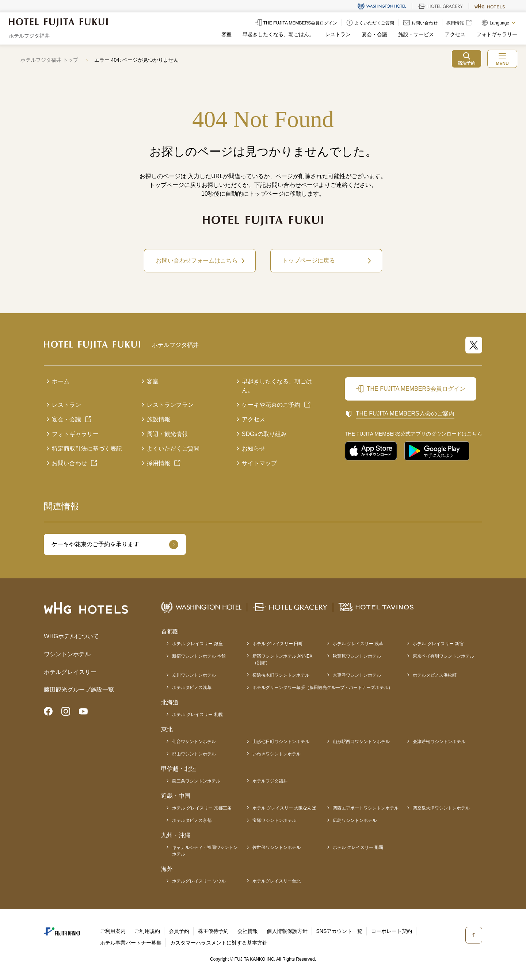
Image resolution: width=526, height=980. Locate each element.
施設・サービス (416, 34)
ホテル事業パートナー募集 (131, 943)
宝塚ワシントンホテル (274, 820)
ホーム (61, 381)
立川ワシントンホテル (194, 675)
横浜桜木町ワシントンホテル (281, 675)
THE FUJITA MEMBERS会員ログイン (416, 389)
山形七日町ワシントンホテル (281, 742)
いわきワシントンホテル (277, 754)
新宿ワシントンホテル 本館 (199, 656)
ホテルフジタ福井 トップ (49, 60)
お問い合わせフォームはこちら (197, 261)
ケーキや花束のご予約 (271, 405)
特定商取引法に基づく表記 (87, 449)
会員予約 (179, 931)
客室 (226, 34)
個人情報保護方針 (287, 931)
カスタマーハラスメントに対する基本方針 (219, 943)
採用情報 (159, 463)
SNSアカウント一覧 (340, 931)
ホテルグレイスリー (70, 672)
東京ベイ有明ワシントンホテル (443, 656)
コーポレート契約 (392, 931)
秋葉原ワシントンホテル (357, 656)
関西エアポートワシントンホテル (366, 808)
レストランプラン (170, 405)
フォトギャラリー (497, 34)
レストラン (338, 34)
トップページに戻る (309, 261)
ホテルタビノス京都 (192, 820)
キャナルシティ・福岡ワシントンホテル (205, 851)
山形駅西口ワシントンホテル (361, 742)
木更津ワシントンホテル (357, 675)
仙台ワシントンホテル (194, 742)
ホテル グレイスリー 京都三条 (202, 808)
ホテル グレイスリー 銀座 (197, 644)
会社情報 (248, 931)
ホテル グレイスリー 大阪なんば (284, 808)
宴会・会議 (374, 34)
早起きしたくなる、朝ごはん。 (278, 34)
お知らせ (254, 449)
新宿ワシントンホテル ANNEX (283, 660)
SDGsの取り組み (264, 434)
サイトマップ (259, 463)
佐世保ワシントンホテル (277, 847)
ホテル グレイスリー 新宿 (438, 644)
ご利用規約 (147, 931)
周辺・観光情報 (167, 434)
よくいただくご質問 (173, 449)
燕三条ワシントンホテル (196, 781)
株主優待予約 (213, 931)
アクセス (455, 34)
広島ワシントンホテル (355, 820)
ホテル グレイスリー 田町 (278, 644)
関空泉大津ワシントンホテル (441, 808)
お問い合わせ (69, 463)
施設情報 (159, 419)
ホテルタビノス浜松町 (435, 675)
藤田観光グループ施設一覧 (79, 690)
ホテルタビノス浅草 (192, 688)
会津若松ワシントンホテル (439, 742)
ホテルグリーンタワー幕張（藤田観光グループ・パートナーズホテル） (323, 688)
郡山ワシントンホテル (194, 754)
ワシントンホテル (67, 654)
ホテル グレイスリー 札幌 (197, 715)
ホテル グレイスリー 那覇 (358, 847)
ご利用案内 (113, 931)
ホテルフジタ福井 (270, 781)
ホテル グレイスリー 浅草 (358, 644)
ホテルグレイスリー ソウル (199, 881)
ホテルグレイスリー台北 (277, 881)
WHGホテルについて (71, 636)
